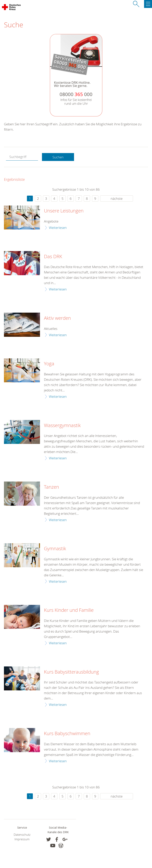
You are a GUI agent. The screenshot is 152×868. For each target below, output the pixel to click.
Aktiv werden (57, 318)
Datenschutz (22, 835)
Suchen (58, 157)
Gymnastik (55, 549)
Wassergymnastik (62, 425)
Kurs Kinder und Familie (69, 610)
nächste (117, 198)
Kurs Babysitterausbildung (71, 672)
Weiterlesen (58, 228)
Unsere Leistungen (64, 211)
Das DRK (53, 257)
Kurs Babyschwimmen (67, 734)
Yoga (49, 364)
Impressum (22, 839)
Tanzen (51, 487)
